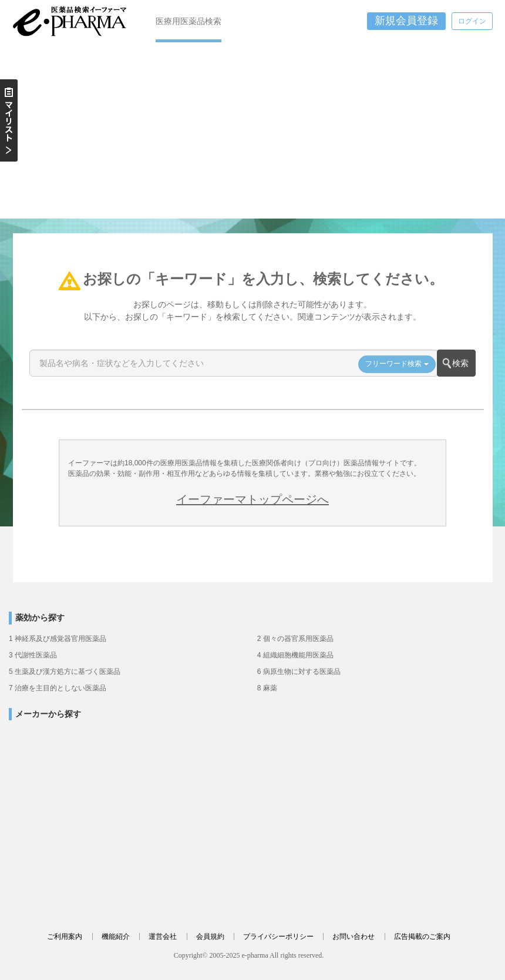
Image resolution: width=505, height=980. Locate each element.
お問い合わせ (353, 937)
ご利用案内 (65, 937)
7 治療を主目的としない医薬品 (58, 688)
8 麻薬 (267, 688)
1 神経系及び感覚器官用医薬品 (58, 639)
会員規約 (210, 937)
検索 (460, 363)
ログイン (472, 21)
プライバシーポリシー (278, 937)
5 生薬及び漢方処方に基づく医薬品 (65, 672)
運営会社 (163, 937)
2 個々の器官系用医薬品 (295, 639)
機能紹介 (116, 937)
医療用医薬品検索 (188, 21)
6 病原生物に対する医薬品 (299, 672)
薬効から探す (40, 618)
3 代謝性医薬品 (33, 655)
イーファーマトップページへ (253, 499)
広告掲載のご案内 (422, 937)
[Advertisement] (253, 130)
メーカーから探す (48, 714)
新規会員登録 (406, 21)
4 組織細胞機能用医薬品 (295, 655)
